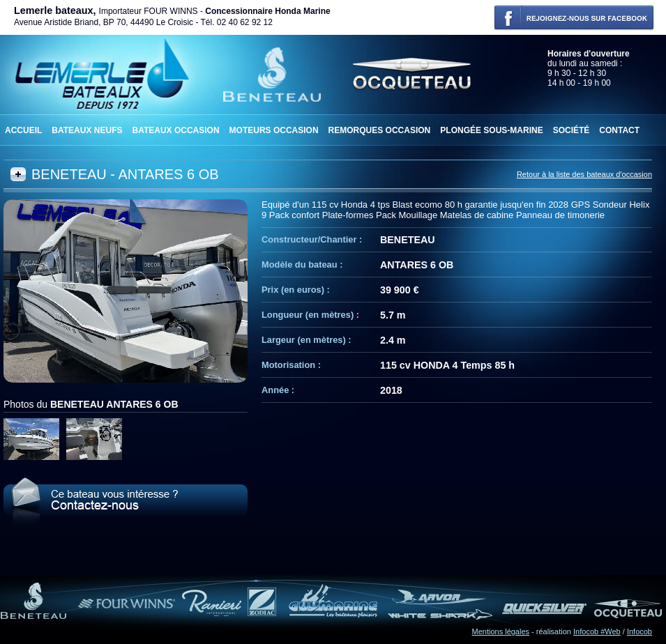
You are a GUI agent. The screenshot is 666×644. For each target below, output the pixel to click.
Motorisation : (291, 365)
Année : (278, 390)
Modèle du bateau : (302, 264)
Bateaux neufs (87, 130)
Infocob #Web (597, 631)
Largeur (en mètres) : (306, 340)
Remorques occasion (380, 130)
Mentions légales (501, 631)
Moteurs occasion (274, 130)
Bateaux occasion (175, 130)
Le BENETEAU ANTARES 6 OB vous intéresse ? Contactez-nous (126, 502)
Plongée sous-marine (491, 130)
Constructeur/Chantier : (312, 239)
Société (572, 130)
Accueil (23, 130)
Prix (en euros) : (296, 290)
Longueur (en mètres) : (310, 315)
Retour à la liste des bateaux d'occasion (584, 174)
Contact (619, 130)
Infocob (639, 631)
